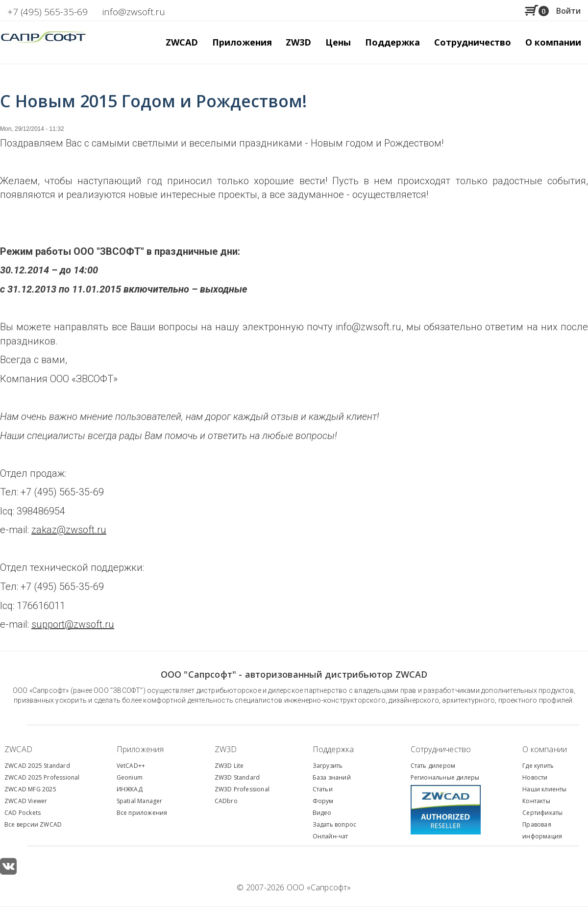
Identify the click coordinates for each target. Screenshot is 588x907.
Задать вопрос (335, 824)
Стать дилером (433, 766)
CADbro (226, 801)
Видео (322, 813)
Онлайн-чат (331, 836)
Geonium (130, 777)
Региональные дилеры (445, 777)
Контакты (536, 801)
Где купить (538, 766)
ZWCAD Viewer (26, 801)
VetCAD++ (131, 766)
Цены (338, 42)
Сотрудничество (473, 42)
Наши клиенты (544, 789)
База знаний (332, 777)
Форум (323, 801)
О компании (545, 749)
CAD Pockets (23, 813)
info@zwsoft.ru (134, 12)
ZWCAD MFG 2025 (30, 789)
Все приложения (142, 813)
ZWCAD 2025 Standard (37, 766)
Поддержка (333, 749)
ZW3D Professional (242, 789)
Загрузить (328, 766)
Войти (568, 11)
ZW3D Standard (237, 777)
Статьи (323, 789)
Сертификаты (542, 813)
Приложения (140, 749)
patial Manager (141, 801)
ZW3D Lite (229, 766)
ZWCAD (18, 749)
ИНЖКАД (130, 789)
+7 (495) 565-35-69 (48, 12)
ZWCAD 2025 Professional (42, 777)
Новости (535, 777)
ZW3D (226, 749)
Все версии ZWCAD (33, 824)
